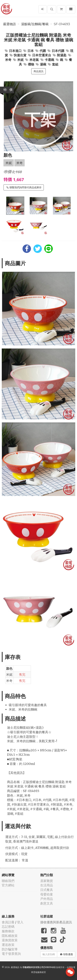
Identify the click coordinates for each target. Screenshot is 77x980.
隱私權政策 (10, 936)
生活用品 (47, 885)
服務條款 (8, 931)
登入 (20, 922)
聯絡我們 (8, 881)
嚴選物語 (9, 24)
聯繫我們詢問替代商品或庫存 (24, 187)
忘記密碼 (8, 927)
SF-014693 (62, 24)
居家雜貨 (47, 881)
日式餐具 (47, 890)
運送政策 (8, 945)
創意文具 (47, 903)
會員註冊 (8, 922)
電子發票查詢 (11, 954)
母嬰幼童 (47, 894)
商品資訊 (38, 71)
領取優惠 (67, 954)
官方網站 (8, 885)
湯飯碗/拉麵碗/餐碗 (35, 24)
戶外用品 (47, 899)
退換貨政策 (10, 940)
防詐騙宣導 (10, 949)
